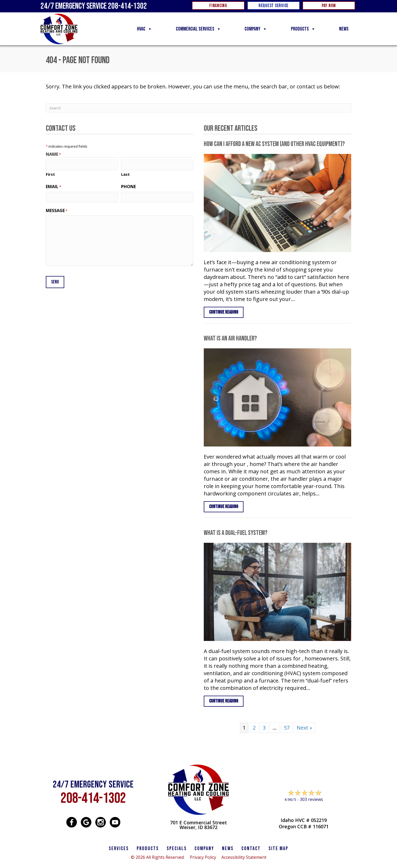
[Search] (198, 108)
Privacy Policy (203, 857)
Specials (177, 849)
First (50, 174)
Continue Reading (226, 312)
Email (53, 186)
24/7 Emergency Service (94, 6)
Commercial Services (198, 29)
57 (287, 728)
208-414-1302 (93, 798)
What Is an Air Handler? (230, 338)
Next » (304, 728)
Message (57, 210)
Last (125, 174)
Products (303, 29)
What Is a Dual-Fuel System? (236, 533)
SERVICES (119, 849)
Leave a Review (304, 809)
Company (256, 29)
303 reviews (311, 799)
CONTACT (251, 849)
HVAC (145, 29)
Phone (128, 186)
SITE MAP (278, 849)
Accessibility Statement (244, 857)
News (344, 29)
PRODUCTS (148, 849)
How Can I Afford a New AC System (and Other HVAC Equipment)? (274, 144)
